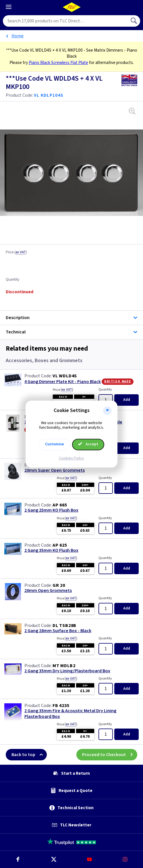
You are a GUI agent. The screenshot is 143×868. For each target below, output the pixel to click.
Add (127, 400)
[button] (107, 411)
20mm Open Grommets (48, 591)
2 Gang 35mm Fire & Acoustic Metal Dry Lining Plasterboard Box (70, 714)
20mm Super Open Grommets (55, 470)
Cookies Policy (71, 458)
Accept (88, 444)
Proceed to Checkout (110, 755)
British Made (118, 381)
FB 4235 (61, 706)
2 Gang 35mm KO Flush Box (51, 550)
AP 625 (60, 545)
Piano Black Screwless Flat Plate (58, 63)
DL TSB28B (64, 626)
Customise (55, 444)
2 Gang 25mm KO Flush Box (51, 510)
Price (16, 253)
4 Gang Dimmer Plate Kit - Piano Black (63, 382)
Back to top (29, 755)
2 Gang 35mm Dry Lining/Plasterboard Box (67, 671)
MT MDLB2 (64, 666)
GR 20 (59, 585)
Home (18, 36)
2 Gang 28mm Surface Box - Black (58, 631)
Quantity (12, 280)
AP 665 (60, 505)
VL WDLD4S (65, 376)
